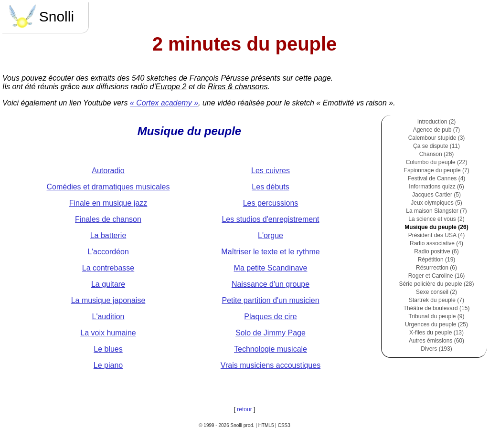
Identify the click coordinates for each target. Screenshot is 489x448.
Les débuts (270, 187)
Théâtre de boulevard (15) (437, 308)
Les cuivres (271, 171)
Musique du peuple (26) (436, 227)
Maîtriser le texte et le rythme (270, 252)
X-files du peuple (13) (436, 333)
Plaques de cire (270, 317)
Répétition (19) (437, 260)
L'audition (108, 317)
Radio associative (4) (436, 243)
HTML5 (266, 425)
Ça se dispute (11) (436, 146)
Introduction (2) (437, 122)
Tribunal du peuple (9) (437, 316)
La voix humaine (108, 333)
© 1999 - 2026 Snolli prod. (226, 425)
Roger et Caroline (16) (437, 276)
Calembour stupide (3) (437, 138)
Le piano (108, 365)
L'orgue (271, 235)
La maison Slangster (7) (436, 211)
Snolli (41, 16)
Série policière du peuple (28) (437, 284)
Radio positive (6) (436, 251)
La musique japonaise (108, 300)
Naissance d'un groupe (271, 284)
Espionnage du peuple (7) (436, 170)
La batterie (108, 235)
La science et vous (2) (436, 219)
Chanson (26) (437, 154)
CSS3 (284, 425)
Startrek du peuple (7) (436, 300)
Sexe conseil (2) (436, 292)
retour (244, 409)
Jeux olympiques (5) (436, 203)
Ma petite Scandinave (271, 268)
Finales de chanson (108, 219)
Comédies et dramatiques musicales (108, 187)
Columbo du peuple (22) (437, 162)
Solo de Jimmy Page (271, 333)
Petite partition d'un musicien (270, 300)
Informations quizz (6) (436, 187)
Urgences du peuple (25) (436, 324)
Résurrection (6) (436, 268)
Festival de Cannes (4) (437, 178)
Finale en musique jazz (108, 203)
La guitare (108, 284)
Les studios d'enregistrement (270, 219)
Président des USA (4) (437, 235)
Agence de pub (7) (437, 130)
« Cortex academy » (164, 103)
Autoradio (108, 171)
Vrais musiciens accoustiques (271, 365)
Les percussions (271, 203)
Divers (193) (436, 349)
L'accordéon (108, 252)
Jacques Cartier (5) (436, 195)
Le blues (108, 349)
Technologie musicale (271, 349)
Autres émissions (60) (436, 341)
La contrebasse (108, 268)
